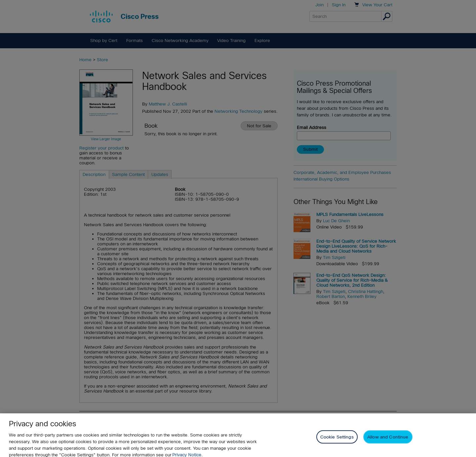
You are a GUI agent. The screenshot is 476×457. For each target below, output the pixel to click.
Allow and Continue (388, 440)
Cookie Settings (337, 440)
